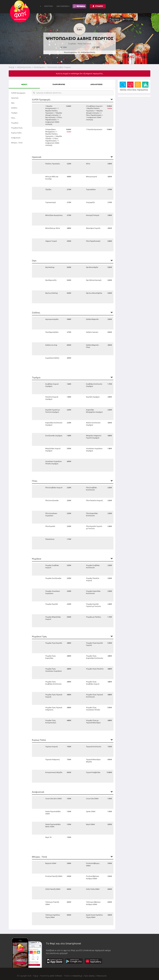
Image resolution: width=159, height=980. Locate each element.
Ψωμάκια (15, 123)
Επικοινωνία (101, 976)
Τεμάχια (14, 113)
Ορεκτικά (15, 98)
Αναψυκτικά (16, 138)
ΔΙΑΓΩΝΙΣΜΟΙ (63, 6)
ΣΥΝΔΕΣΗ (98, 6)
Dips (13, 103)
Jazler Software (56, 976)
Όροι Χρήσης (89, 976)
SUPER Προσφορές (18, 93)
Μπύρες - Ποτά (17, 143)
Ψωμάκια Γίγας (17, 128)
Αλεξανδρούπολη (24, 67)
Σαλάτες (14, 108)
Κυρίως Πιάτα (16, 133)
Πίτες (13, 118)
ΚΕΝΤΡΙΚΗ (49, 6)
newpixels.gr (77, 976)
